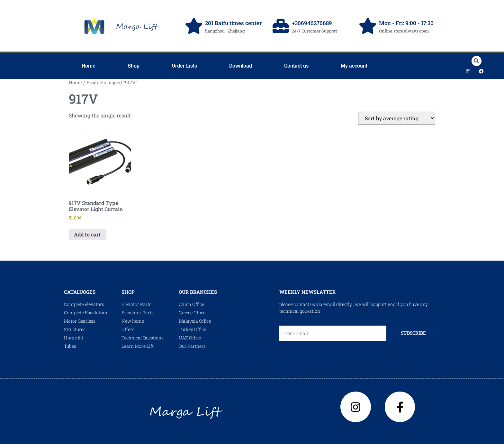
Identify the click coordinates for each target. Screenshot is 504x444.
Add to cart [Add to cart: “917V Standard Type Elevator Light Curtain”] (87, 234)
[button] (477, 61)
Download (241, 66)
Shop (134, 66)
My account (354, 66)
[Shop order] (397, 118)
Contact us (296, 66)
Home (89, 66)
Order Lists (184, 66)
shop (128, 292)
